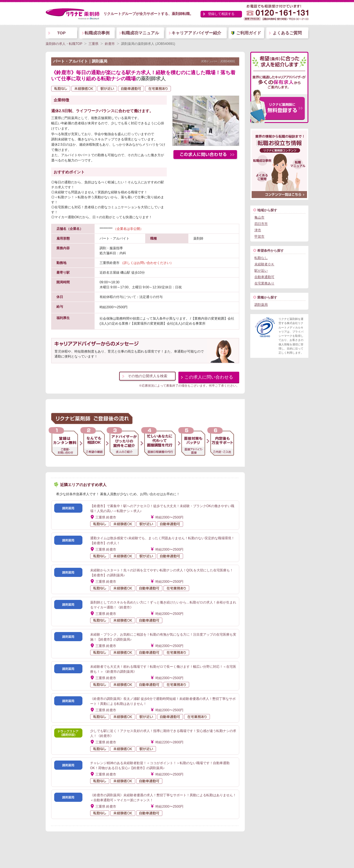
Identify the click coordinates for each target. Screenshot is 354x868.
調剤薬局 (261, 305)
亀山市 (259, 217)
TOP (62, 33)
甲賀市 (259, 237)
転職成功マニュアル (140, 33)
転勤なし (261, 258)
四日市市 (261, 224)
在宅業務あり (264, 283)
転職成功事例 (97, 33)
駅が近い (261, 271)
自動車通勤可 (264, 277)
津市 (258, 230)
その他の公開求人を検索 (148, 376)
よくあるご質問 (287, 33)
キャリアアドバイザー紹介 (196, 33)
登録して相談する (221, 14)
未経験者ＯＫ (264, 264)
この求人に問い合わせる (209, 377)
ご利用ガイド (249, 33)
